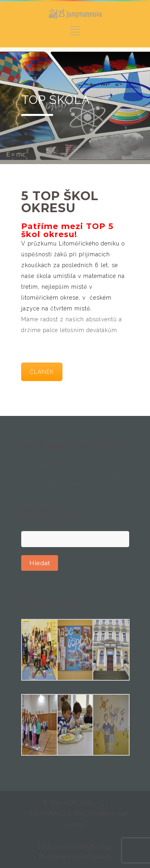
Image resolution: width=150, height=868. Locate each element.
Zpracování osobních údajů (75, 847)
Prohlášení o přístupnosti (76, 857)
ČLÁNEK (42, 372)
